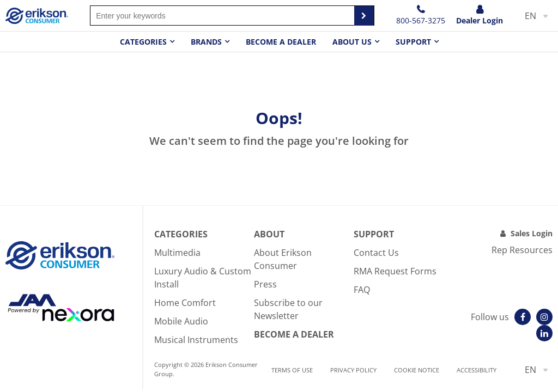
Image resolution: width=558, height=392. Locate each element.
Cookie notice (417, 370)
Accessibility (477, 370)
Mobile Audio (181, 321)
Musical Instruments (196, 340)
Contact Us (376, 253)
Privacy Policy (353, 370)
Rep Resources (522, 250)
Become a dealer (281, 42)
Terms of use (292, 370)
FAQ (362, 290)
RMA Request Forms (395, 271)
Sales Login (532, 233)
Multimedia (177, 253)
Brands (206, 42)
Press (265, 284)
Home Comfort (185, 303)
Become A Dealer (294, 334)
